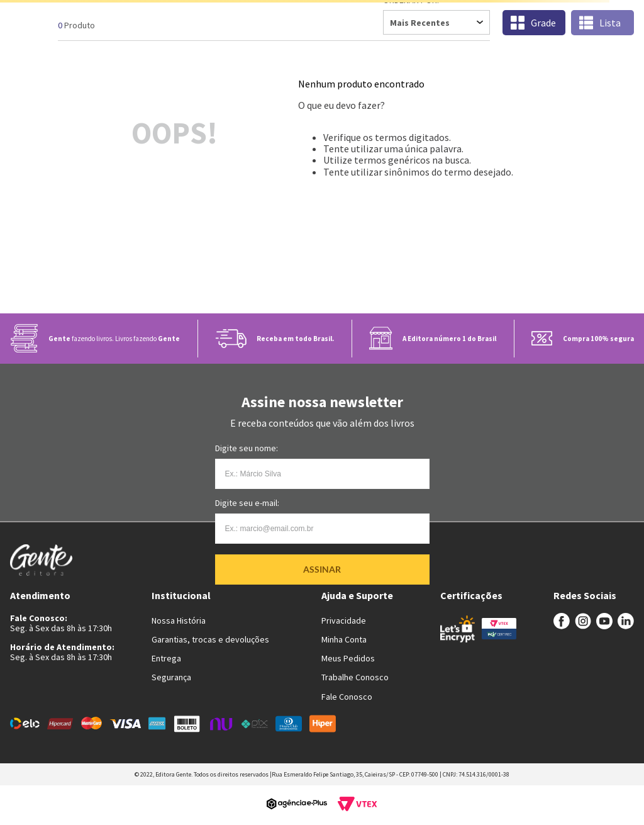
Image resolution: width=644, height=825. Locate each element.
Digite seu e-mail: (247, 503)
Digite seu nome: (247, 448)
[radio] (534, 23)
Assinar (322, 569)
